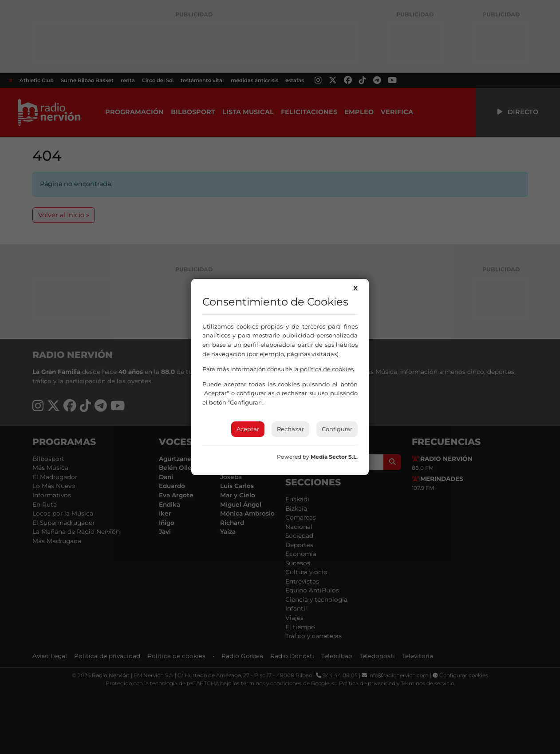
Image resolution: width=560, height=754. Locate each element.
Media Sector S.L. (334, 457)
